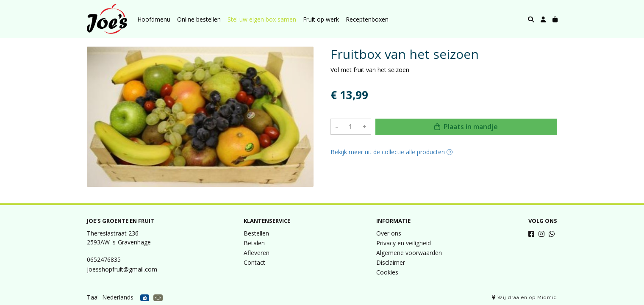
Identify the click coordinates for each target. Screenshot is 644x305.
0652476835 (104, 259)
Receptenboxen (367, 19)
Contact (254, 262)
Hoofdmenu (154, 19)
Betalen (254, 243)
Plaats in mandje (466, 127)
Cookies (387, 272)
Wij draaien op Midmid (525, 298)
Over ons (389, 233)
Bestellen (256, 233)
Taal (93, 297)
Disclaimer (391, 262)
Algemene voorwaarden (409, 253)
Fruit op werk (321, 19)
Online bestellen (199, 19)
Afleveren (257, 253)
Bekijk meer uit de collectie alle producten (391, 152)
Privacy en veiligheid (404, 243)
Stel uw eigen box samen (262, 19)
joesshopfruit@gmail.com (122, 269)
